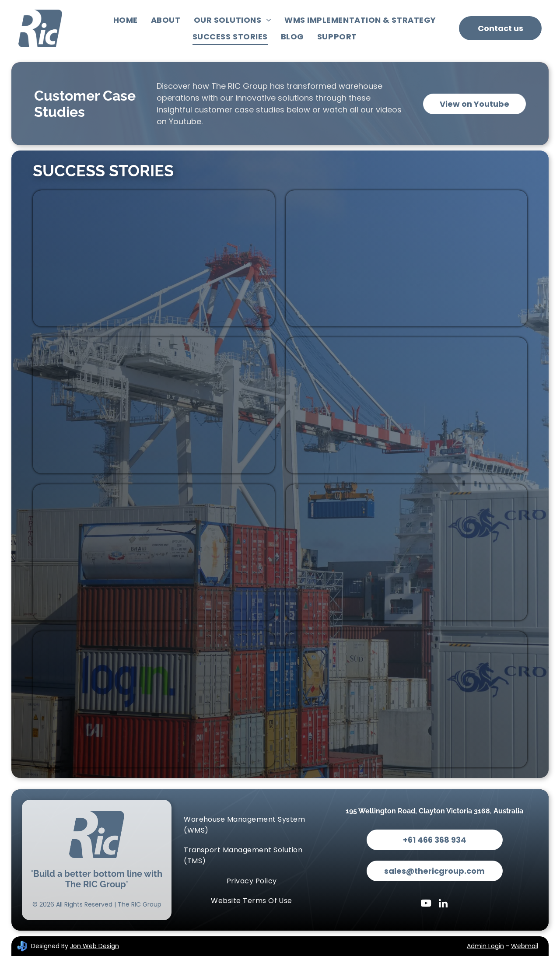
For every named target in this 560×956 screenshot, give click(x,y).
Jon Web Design (94, 946)
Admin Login (485, 946)
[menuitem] (126, 20)
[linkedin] (443, 904)
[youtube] (426, 904)
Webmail (525, 946)
